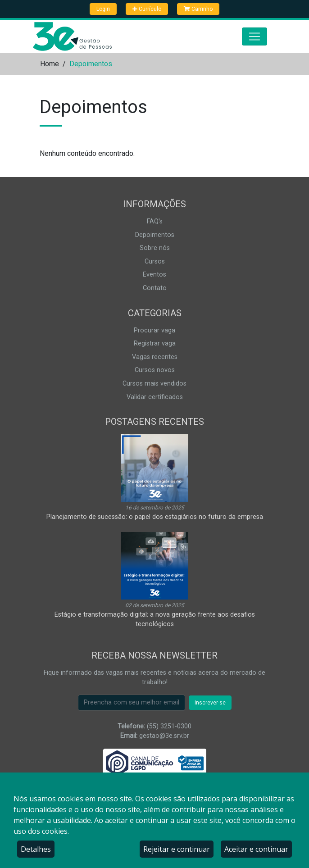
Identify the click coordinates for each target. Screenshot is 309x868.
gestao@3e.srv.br (164, 736)
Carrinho (198, 9)
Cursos (155, 261)
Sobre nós (155, 248)
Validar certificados (155, 397)
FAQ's (155, 221)
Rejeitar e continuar (177, 849)
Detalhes (36, 849)
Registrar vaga (155, 343)
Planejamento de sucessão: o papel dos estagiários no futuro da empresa (155, 517)
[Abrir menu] (254, 36)
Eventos (154, 275)
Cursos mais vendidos (154, 384)
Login (103, 9)
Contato (155, 288)
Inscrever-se (210, 703)
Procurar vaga (154, 330)
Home (50, 64)
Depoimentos (155, 235)
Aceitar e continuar (256, 849)
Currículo (147, 9)
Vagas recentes (155, 357)
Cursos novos (155, 370)
